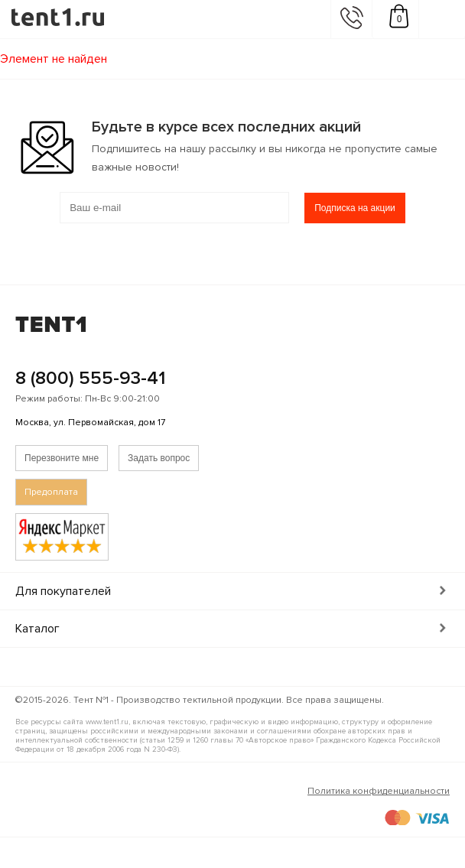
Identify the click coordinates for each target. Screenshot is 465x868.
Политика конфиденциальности (379, 791)
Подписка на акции (355, 208)
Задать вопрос (159, 458)
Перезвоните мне (62, 458)
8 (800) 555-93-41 (90, 378)
